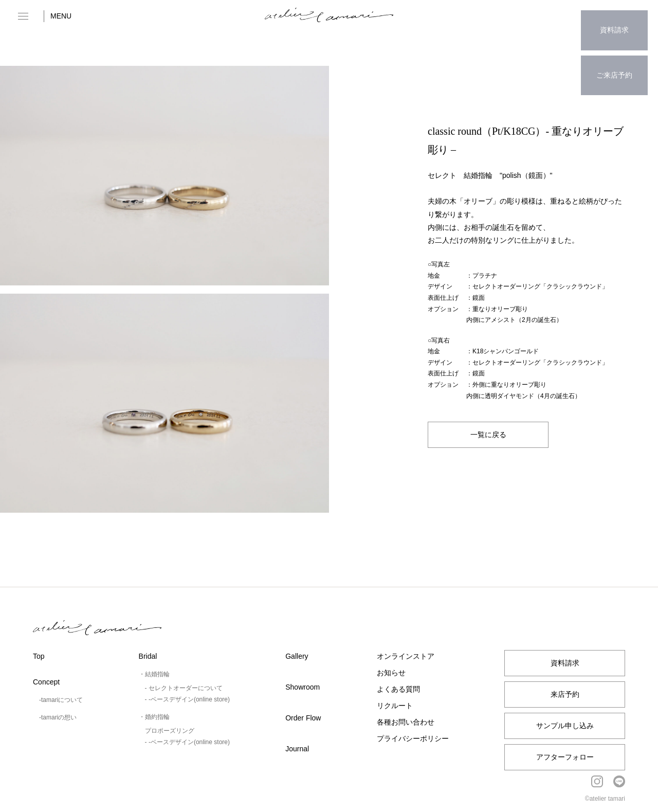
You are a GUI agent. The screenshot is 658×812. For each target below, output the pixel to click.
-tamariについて (61, 700)
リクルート (395, 706)
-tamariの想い (58, 717)
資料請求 (614, 23)
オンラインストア (406, 656)
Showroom (303, 687)
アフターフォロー (565, 757)
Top (39, 656)
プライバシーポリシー (413, 738)
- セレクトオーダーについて (184, 688)
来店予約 (565, 694)
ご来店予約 (614, 55)
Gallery (297, 656)
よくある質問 (398, 689)
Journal (297, 749)
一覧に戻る (488, 434)
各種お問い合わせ (406, 722)
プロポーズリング (170, 731)
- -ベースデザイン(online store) (187, 699)
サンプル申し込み (565, 726)
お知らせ (391, 673)
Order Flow (303, 718)
